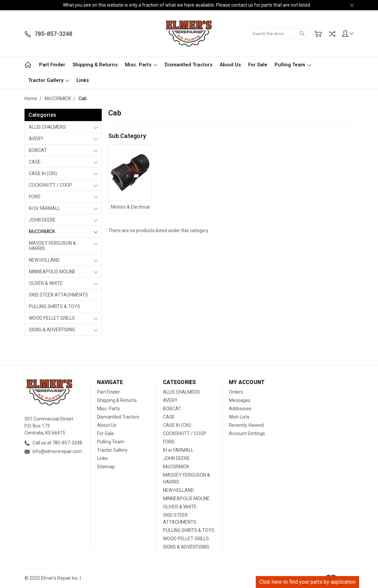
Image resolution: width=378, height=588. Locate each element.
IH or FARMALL (44, 208)
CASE (35, 162)
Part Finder (52, 65)
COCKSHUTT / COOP (51, 185)
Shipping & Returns (95, 65)
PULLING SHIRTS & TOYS (54, 306)
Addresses (240, 409)
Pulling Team (293, 65)
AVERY (36, 139)
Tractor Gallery (49, 80)
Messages (240, 400)
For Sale (258, 65)
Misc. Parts (141, 65)
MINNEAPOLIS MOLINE (52, 272)
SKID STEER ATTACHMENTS (58, 295)
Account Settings (247, 433)
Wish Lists (239, 417)
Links (83, 80)
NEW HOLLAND (44, 260)
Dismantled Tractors (189, 65)
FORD (35, 197)
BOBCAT (38, 150)
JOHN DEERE (42, 220)
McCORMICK (42, 231)
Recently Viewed (246, 425)
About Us (230, 65)
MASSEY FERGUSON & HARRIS (52, 246)
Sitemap (106, 467)
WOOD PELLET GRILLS (52, 318)
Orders (236, 392)
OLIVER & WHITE (46, 283)
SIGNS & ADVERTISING (52, 330)
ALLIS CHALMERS (47, 127)
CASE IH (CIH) (43, 173)
